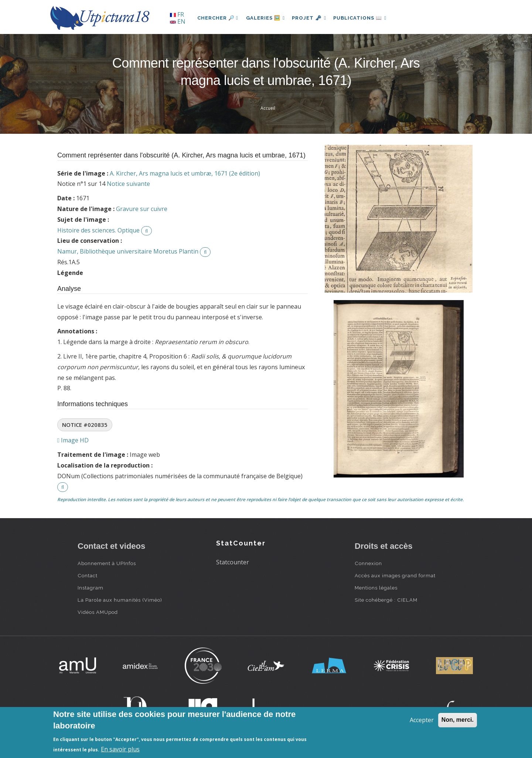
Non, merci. (458, 720)
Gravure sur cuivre (142, 209)
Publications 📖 (364, 18)
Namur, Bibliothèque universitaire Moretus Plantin (128, 251)
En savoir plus (120, 749)
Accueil (268, 108)
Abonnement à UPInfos (107, 563)
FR (177, 14)
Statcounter (233, 562)
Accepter (422, 720)
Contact (88, 575)
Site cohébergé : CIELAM (386, 600)
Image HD (73, 440)
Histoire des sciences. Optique (98, 230)
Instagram (91, 588)
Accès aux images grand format (395, 575)
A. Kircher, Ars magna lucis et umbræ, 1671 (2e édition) (185, 173)
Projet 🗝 (312, 18)
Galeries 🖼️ (267, 18)
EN (178, 21)
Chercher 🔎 (218, 18)
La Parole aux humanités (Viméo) (120, 600)
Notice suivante (128, 184)
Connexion (368, 563)
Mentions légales (376, 588)
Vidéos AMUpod (98, 612)
